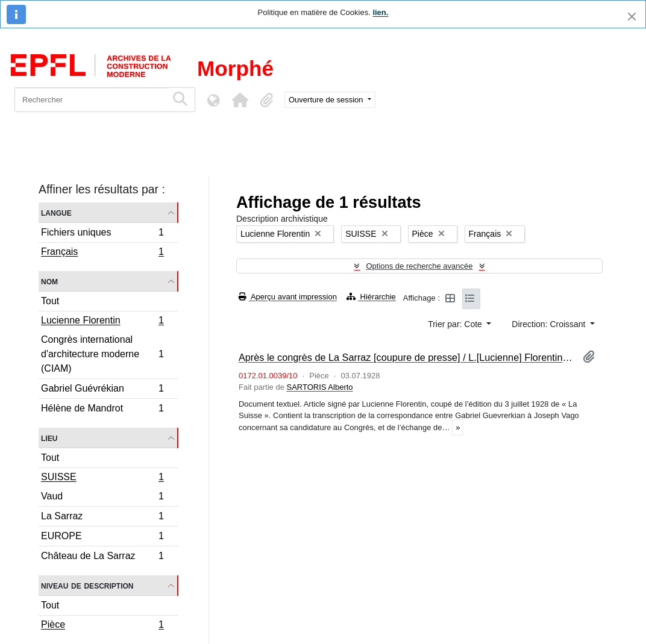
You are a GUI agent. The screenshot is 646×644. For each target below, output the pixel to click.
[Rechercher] (91, 100)
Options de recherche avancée (419, 266)
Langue (56, 212)
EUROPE (102, 538)
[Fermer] (632, 17)
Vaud (102, 498)
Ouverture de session (327, 100)
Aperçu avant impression (288, 297)
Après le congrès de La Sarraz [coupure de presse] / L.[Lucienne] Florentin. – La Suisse (406, 357)
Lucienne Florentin (102, 322)
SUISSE (102, 478)
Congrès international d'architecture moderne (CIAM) (102, 354)
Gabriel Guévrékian (102, 390)
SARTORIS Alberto (319, 387)
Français (102, 253)
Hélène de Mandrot (102, 410)
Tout (50, 301)
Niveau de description (87, 585)
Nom (49, 281)
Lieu (49, 438)
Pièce (102, 626)
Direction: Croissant (550, 324)
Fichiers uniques (102, 234)
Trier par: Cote (456, 324)
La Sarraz (102, 518)
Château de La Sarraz (102, 557)
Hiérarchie (371, 297)
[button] (240, 100)
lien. (380, 12)
